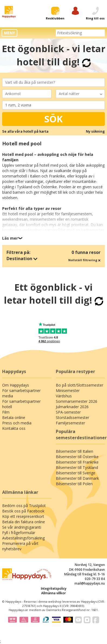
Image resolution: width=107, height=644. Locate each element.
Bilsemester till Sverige (76, 473)
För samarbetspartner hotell (21, 404)
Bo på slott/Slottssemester (80, 385)
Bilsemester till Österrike (77, 457)
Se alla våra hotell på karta (25, 131)
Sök (53, 119)
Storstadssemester (72, 417)
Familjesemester (70, 423)
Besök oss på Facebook (23, 511)
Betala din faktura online (24, 522)
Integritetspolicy (54, 588)
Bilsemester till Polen (74, 484)
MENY (9, 33)
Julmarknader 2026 (72, 407)
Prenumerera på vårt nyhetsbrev (20, 546)
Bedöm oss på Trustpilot (24, 506)
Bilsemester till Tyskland (77, 467)
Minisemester (68, 390)
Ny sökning (95, 131)
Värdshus (64, 396)
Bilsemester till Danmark (77, 478)
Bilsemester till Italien (74, 451)
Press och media (17, 423)
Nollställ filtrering (84, 260)
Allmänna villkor (53, 593)
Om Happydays (16, 385)
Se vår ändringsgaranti (22, 527)
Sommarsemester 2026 (77, 401)
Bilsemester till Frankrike (77, 462)
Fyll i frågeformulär (19, 533)
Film (6, 412)
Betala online (14, 417)
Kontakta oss (14, 428)
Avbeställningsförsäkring (23, 538)
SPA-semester (68, 412)
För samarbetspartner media (21, 393)
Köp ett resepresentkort (23, 516)
